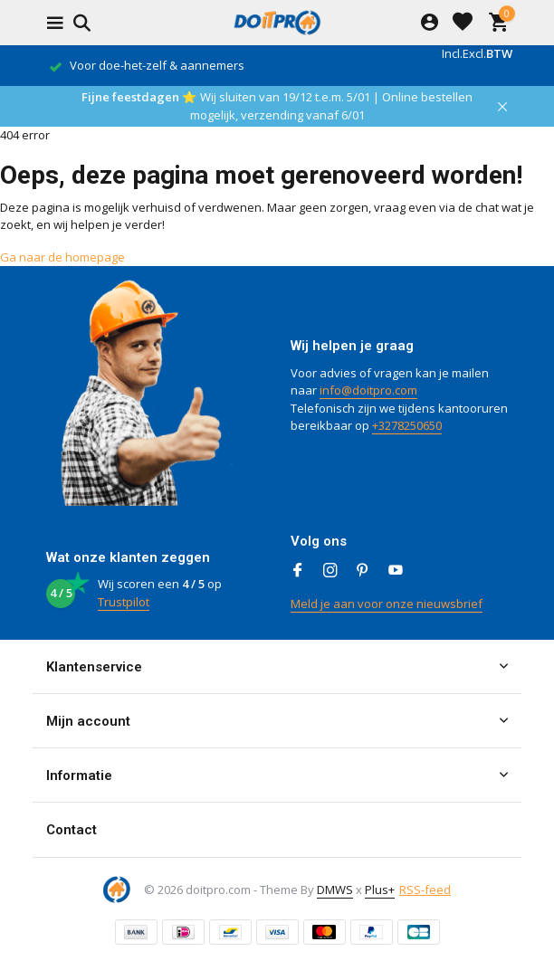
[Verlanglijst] (463, 23)
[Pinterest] (363, 571)
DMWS (335, 890)
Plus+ (380, 890)
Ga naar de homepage (62, 257)
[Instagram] (330, 571)
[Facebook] (298, 571)
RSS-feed (425, 890)
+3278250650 (407, 425)
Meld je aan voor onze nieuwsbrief (387, 604)
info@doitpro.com (368, 390)
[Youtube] (396, 571)
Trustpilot (124, 602)
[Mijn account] (430, 23)
